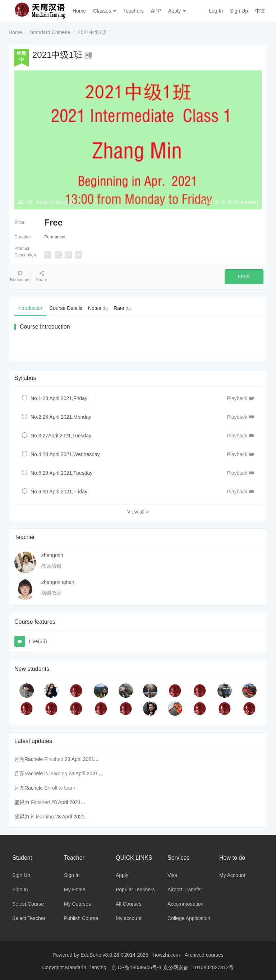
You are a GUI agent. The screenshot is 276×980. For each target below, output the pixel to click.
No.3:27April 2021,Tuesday (61, 436)
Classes (105, 11)
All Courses (129, 904)
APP (156, 11)
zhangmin (52, 555)
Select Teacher (29, 918)
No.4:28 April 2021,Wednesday (65, 454)
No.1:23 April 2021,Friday (59, 398)
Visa (172, 875)
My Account (232, 875)
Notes (98, 308)
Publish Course (81, 918)
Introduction (30, 308)
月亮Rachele (29, 759)
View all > (138, 512)
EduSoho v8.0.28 (100, 955)
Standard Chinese (50, 32)
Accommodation (185, 904)
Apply (177, 11)
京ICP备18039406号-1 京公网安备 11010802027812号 (173, 967)
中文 (260, 11)
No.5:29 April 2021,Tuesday (61, 473)
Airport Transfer (185, 890)
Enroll (244, 277)
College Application (189, 918)
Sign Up (239, 11)
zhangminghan (58, 582)
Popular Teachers (135, 890)
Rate (122, 308)
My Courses (77, 904)
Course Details (66, 308)
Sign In (20, 890)
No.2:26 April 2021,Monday (61, 417)
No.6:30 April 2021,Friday (59, 492)
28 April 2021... (68, 802)
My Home (75, 890)
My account (129, 918)
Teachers (134, 11)
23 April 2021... (81, 759)
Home (79, 11)
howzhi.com (167, 955)
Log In (216, 11)
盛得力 (22, 802)
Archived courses (204, 955)
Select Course (28, 904)
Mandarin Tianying (86, 967)
